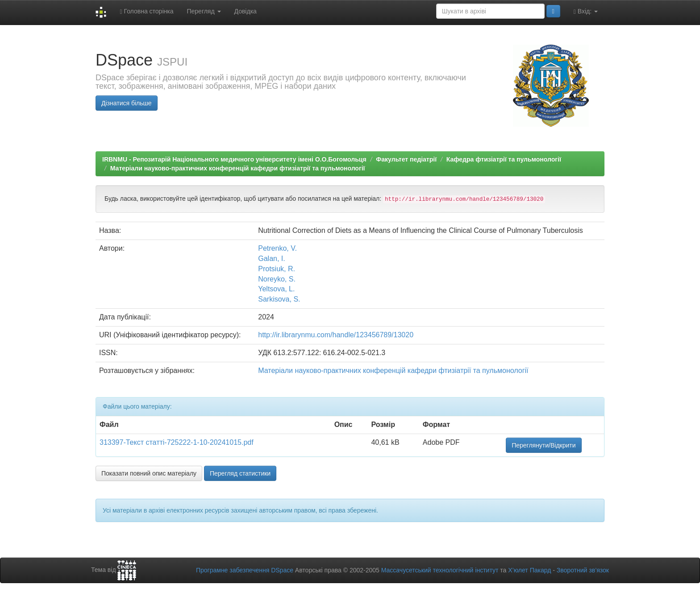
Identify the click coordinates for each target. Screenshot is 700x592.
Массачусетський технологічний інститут (440, 570)
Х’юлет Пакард (529, 570)
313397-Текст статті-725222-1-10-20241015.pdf (177, 442)
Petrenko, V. (277, 248)
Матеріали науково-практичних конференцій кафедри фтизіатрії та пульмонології (238, 168)
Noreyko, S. (277, 279)
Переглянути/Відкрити (544, 445)
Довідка (246, 11)
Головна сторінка (146, 11)
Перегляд (204, 11)
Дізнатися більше (127, 103)
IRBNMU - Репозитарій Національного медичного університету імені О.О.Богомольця (234, 159)
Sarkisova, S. (279, 299)
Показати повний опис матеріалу (149, 473)
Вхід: (586, 11)
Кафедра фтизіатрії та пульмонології (504, 159)
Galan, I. (271, 259)
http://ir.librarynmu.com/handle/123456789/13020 (336, 335)
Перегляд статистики (240, 473)
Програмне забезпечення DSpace (245, 570)
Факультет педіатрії (406, 159)
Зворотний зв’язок (583, 570)
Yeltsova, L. (276, 289)
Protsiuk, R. (277, 269)
